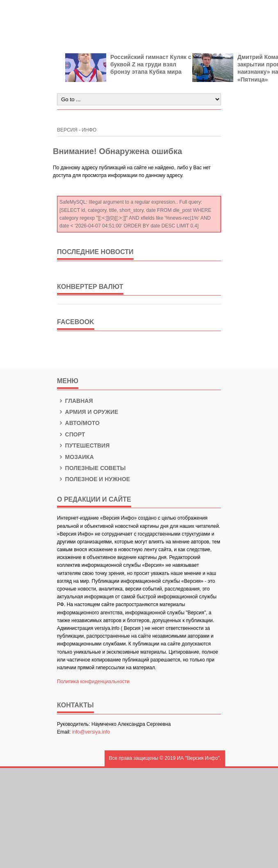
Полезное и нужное (93, 479)
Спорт (71, 434)
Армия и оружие (88, 412)
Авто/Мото (78, 423)
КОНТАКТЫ (75, 705)
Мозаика (75, 457)
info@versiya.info (91, 732)
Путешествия (83, 445)
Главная (75, 401)
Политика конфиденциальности (93, 682)
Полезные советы (91, 468)
